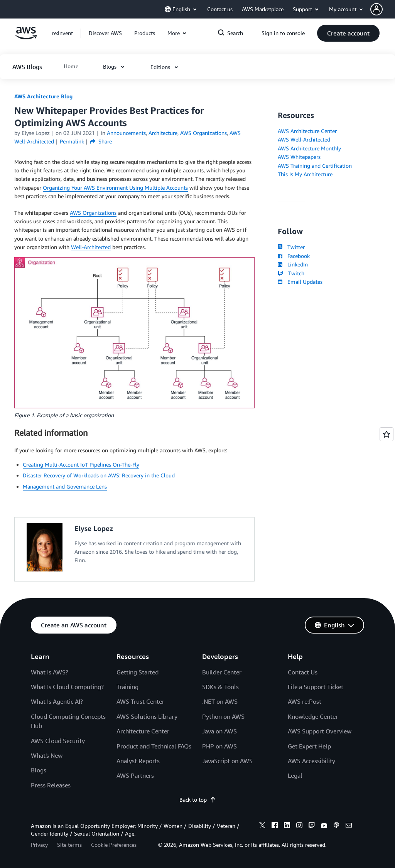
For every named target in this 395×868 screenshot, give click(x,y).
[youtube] (324, 826)
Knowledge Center (313, 716)
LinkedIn (293, 264)
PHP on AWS (219, 746)
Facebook (294, 256)
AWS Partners (135, 775)
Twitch (291, 273)
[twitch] (312, 826)
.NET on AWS (220, 701)
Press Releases (51, 785)
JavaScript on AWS (227, 761)
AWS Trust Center (140, 701)
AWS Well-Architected (304, 139)
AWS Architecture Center (307, 131)
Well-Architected (91, 247)
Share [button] (101, 141)
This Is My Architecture (305, 174)
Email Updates (300, 282)
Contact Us (303, 672)
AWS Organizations (93, 213)
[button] (383, 9)
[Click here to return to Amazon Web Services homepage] (26, 37)
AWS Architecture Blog (43, 96)
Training (127, 687)
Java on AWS (219, 731)
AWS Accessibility (311, 761)
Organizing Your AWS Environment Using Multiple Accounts (115, 188)
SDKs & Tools (220, 687)
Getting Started (138, 672)
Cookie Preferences (114, 845)
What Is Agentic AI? (57, 701)
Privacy (39, 845)
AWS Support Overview (320, 731)
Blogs (39, 770)
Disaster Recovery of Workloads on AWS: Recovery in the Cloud (99, 475)
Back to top (198, 800)
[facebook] (275, 826)
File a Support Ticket (316, 687)
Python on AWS (223, 716)
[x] (262, 826)
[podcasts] (336, 826)
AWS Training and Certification (315, 166)
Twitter (291, 247)
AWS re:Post (305, 701)
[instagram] (299, 826)
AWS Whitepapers (299, 157)
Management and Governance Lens (65, 486)
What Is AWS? (50, 672)
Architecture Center (143, 731)
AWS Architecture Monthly (309, 148)
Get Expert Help (309, 746)
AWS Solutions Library (147, 716)
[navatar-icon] (376, 9)
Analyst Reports (138, 761)
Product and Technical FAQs (154, 746)
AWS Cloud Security (58, 741)
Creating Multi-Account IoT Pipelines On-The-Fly (81, 464)
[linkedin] (287, 826)
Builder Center (222, 672)
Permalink (72, 141)
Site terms (69, 845)
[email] (349, 826)
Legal (295, 775)
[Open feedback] (387, 434)
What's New (47, 755)
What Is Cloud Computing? (67, 687)
